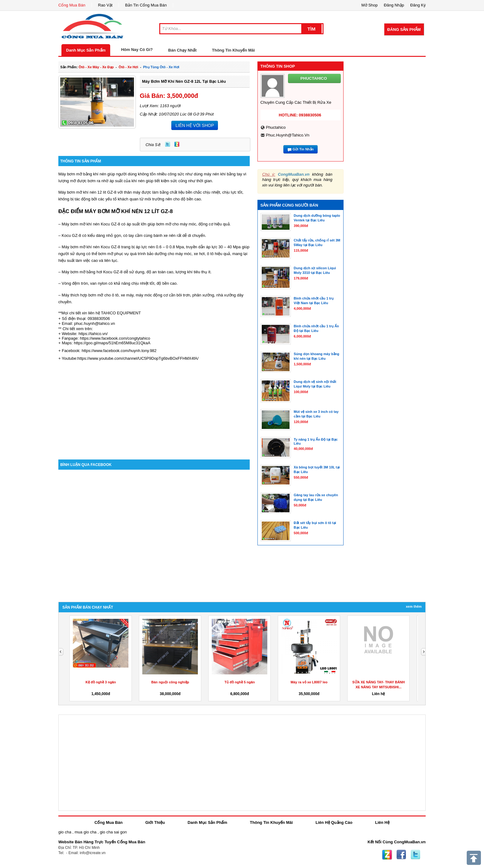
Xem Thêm (414, 606)
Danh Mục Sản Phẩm (86, 50)
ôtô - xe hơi (128, 67)
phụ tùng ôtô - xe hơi (161, 67)
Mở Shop (370, 5)
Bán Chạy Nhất (182, 50)
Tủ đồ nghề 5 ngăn (240, 682)
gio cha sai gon (113, 832)
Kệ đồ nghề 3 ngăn (101, 682)
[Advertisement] (154, 407)
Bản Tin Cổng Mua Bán (146, 5)
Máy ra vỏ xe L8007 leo (309, 682)
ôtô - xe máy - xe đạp (96, 67)
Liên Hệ (382, 822)
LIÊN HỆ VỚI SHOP (195, 125)
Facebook (401, 855)
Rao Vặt (105, 5)
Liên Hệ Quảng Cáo (334, 822)
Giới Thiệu (155, 822)
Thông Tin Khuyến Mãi (234, 50)
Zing (177, 144)
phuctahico (276, 127)
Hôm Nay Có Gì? (137, 50)
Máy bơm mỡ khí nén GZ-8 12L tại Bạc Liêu (184, 81)
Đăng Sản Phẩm (404, 29)
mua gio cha (86, 832)
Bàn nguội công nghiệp (170, 682)
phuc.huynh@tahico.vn (288, 135)
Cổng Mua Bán (72, 5)
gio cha (65, 832)
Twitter (168, 144)
